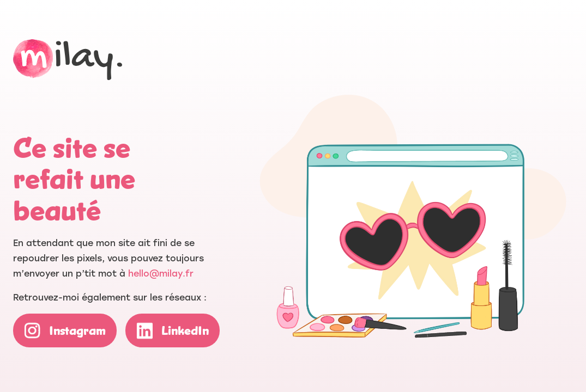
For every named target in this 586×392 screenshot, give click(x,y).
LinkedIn (185, 331)
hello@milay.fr (161, 273)
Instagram (77, 331)
